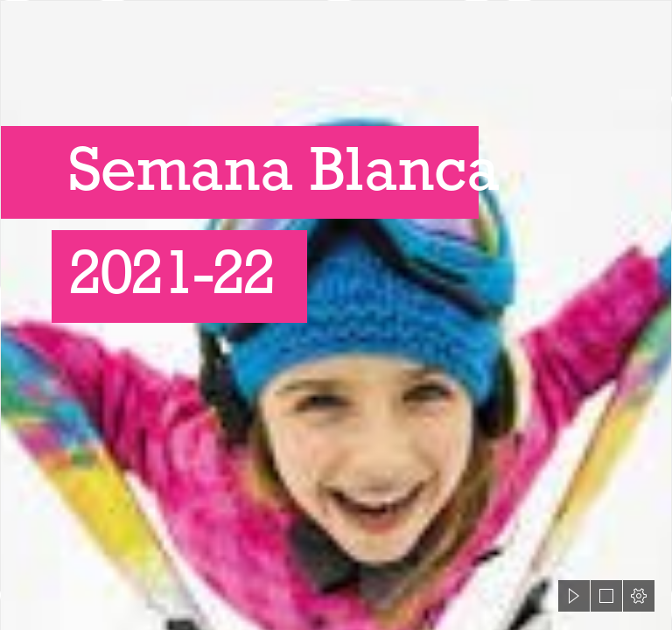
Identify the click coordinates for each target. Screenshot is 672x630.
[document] (336, 315)
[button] (574, 596)
